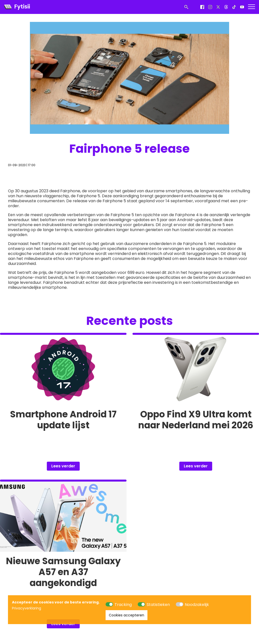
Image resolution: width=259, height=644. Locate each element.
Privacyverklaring (27, 608)
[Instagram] (210, 7)
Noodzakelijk (197, 605)
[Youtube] (242, 7)
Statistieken (158, 605)
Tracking (123, 605)
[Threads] (226, 7)
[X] (218, 7)
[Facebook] (202, 7)
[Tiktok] (234, 7)
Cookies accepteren (127, 615)
